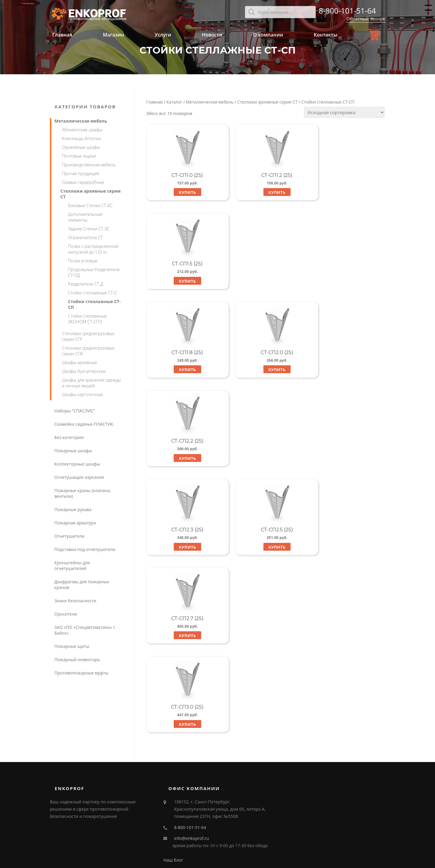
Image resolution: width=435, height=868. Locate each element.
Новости (212, 35)
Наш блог (173, 805)
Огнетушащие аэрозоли (79, 477)
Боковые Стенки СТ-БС (90, 205)
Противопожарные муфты (81, 673)
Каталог (174, 102)
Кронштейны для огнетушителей (72, 565)
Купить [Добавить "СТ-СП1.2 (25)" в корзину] (265, 192)
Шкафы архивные (79, 362)
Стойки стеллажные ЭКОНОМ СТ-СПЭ (87, 319)
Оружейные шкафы (81, 147)
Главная (62, 35)
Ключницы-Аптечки (81, 138)
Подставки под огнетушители (85, 549)
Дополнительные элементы (85, 217)
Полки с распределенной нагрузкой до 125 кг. (93, 249)
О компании (268, 35)
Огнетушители (69, 536)
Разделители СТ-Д (86, 284)
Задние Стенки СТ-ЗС (89, 229)
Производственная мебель (89, 165)
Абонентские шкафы (82, 130)
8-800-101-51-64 (347, 11)
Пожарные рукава (73, 509)
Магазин (113, 35)
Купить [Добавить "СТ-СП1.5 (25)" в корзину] (348, 192)
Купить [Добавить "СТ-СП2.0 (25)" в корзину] (265, 281)
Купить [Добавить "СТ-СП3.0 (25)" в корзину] (183, 460)
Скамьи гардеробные (83, 182)
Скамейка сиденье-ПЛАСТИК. (84, 424)
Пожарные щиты (72, 646)
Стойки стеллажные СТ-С (92, 293)
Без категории (69, 437)
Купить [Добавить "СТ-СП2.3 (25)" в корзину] (183, 370)
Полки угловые (83, 261)
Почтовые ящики (79, 156)
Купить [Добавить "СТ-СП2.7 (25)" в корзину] (348, 370)
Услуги (163, 35)
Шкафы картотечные (82, 394)
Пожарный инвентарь (77, 660)
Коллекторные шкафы (77, 464)
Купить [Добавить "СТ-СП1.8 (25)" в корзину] (183, 281)
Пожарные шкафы (73, 451)
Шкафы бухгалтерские (84, 371)
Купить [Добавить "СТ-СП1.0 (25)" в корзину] (183, 192)
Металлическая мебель (210, 102)
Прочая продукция (81, 173)
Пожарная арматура (75, 523)
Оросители (66, 614)
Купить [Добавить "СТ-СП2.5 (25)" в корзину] (265, 370)
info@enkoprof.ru (191, 784)
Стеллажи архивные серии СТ (267, 102)
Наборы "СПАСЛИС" (75, 411)
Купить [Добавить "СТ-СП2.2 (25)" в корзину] (348, 281)
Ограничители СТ (85, 237)
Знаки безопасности (75, 601)
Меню (428, 10)
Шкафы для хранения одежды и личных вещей (91, 383)
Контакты (325, 35)
